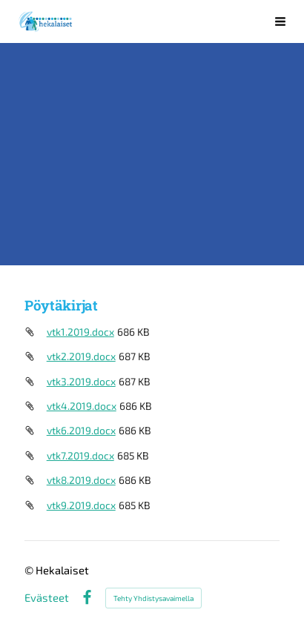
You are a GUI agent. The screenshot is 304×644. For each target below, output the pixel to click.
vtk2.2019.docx (81, 356)
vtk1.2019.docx (80, 332)
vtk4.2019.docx (82, 406)
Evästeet (47, 598)
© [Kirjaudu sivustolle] (30, 570)
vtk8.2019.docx (81, 480)
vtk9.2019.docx (81, 505)
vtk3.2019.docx (81, 381)
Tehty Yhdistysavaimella (153, 598)
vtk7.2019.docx (80, 455)
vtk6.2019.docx (81, 430)
